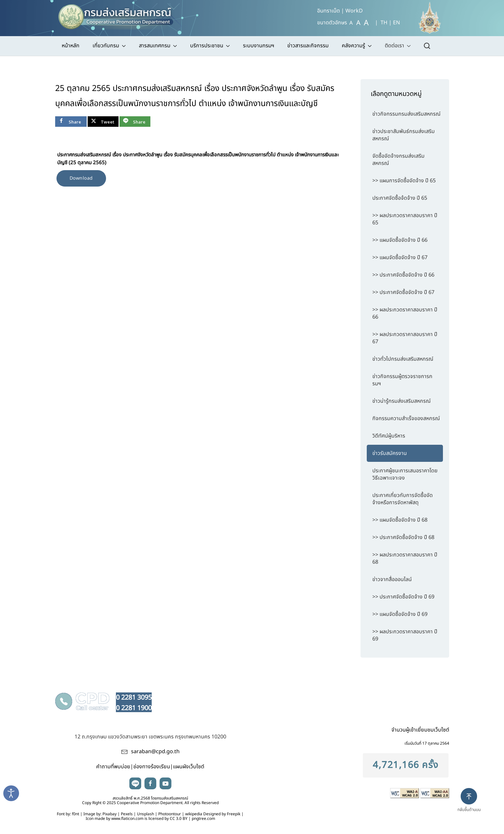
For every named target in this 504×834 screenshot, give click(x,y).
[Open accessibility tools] (11, 793)
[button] (472, 805)
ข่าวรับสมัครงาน (390, 453)
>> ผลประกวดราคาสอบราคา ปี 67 (405, 338)
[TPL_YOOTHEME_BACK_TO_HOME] (119, 15)
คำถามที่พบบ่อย (113, 767)
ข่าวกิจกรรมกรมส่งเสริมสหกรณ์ (406, 114)
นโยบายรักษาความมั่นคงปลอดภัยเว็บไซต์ (355, 696)
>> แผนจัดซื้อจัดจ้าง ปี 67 (400, 258)
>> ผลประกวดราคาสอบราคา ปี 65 (405, 219)
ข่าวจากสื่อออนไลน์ (392, 579)
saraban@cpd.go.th (155, 752)
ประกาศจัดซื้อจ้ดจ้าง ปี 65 (400, 198)
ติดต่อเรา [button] (398, 46)
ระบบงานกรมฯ (259, 46)
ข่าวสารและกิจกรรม (308, 46)
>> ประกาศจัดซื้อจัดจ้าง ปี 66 (403, 275)
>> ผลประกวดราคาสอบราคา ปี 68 (405, 558)
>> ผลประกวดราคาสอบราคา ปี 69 (405, 635)
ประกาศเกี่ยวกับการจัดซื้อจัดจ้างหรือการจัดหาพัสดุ (403, 499)
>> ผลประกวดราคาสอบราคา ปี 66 (405, 313)
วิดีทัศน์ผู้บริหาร (389, 436)
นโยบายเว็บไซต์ (218, 696)
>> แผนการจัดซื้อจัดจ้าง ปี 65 (404, 181)
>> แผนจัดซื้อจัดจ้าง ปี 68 (400, 520)
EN (396, 23)
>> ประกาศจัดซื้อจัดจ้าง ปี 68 (403, 537)
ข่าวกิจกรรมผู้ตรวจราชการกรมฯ (402, 380)
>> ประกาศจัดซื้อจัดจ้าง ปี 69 (403, 597)
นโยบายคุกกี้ (424, 696)
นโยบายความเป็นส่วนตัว (273, 696)
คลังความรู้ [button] (357, 46)
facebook (150, 783)
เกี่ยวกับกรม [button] (109, 46)
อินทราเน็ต (329, 11)
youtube (165, 783)
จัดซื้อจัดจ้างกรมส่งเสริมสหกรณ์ (398, 160)
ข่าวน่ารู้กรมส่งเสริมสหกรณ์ (402, 401)
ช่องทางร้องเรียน (152, 767)
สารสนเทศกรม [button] (158, 46)
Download (81, 178)
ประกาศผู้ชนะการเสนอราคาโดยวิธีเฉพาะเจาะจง (405, 474)
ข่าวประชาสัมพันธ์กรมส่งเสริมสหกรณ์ (404, 135)
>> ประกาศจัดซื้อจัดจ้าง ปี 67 (403, 292)
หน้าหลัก (71, 46)
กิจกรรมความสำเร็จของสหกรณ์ (406, 418)
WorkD (354, 11)
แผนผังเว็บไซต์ (189, 767)
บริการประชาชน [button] (210, 46)
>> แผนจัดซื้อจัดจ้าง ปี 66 (400, 240)
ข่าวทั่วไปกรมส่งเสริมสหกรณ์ (403, 359)
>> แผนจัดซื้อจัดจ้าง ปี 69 (400, 614)
